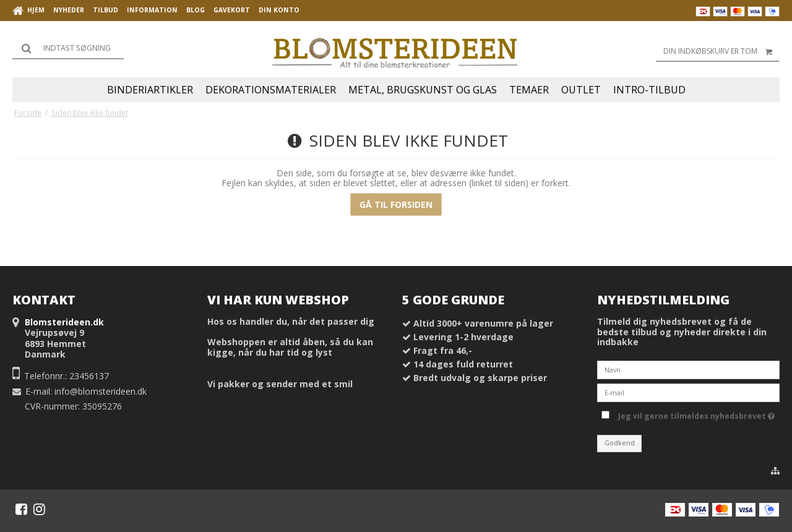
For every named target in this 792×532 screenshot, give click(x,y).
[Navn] (688, 369)
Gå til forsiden (396, 204)
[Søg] (68, 48)
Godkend (620, 443)
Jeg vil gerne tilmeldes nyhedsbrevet (696, 414)
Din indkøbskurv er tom (721, 51)
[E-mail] (688, 392)
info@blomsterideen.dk (101, 391)
